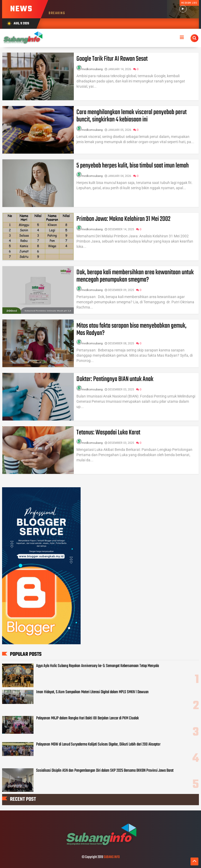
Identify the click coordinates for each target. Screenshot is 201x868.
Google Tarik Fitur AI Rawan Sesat (112, 59)
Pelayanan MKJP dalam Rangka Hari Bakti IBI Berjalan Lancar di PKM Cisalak (87, 718)
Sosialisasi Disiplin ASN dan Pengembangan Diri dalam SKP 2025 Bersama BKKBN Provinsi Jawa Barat (105, 771)
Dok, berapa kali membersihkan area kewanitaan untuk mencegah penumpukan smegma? (135, 276)
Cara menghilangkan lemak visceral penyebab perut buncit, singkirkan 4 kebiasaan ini (132, 116)
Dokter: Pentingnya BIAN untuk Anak (115, 379)
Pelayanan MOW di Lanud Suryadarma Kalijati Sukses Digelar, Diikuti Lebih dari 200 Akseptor (98, 744)
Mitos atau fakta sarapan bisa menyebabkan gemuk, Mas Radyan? (132, 329)
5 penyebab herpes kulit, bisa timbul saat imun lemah (133, 166)
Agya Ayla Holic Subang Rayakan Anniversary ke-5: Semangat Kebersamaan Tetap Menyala (97, 666)
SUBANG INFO (112, 857)
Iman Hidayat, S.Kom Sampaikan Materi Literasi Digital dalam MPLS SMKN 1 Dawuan (92, 692)
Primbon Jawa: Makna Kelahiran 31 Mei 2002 (123, 219)
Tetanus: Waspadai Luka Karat (108, 433)
